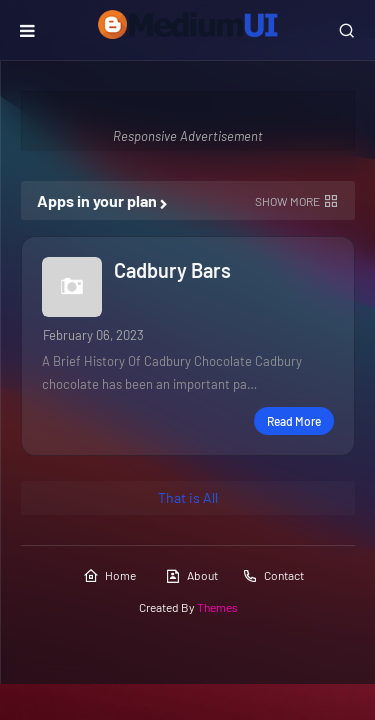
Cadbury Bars (172, 270)
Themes (217, 607)
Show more (287, 201)
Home (109, 576)
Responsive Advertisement (188, 136)
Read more (294, 421)
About (191, 576)
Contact (273, 576)
